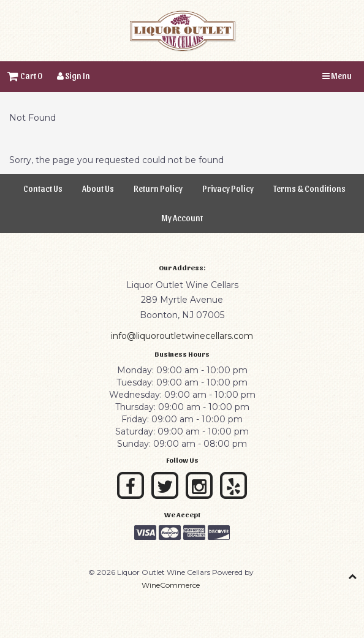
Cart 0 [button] (25, 76)
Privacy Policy (228, 188)
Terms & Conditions (309, 188)
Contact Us (43, 188)
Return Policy (158, 188)
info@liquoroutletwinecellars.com (182, 336)
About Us (98, 188)
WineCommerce (171, 585)
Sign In (74, 76)
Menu (337, 76)
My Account (182, 218)
